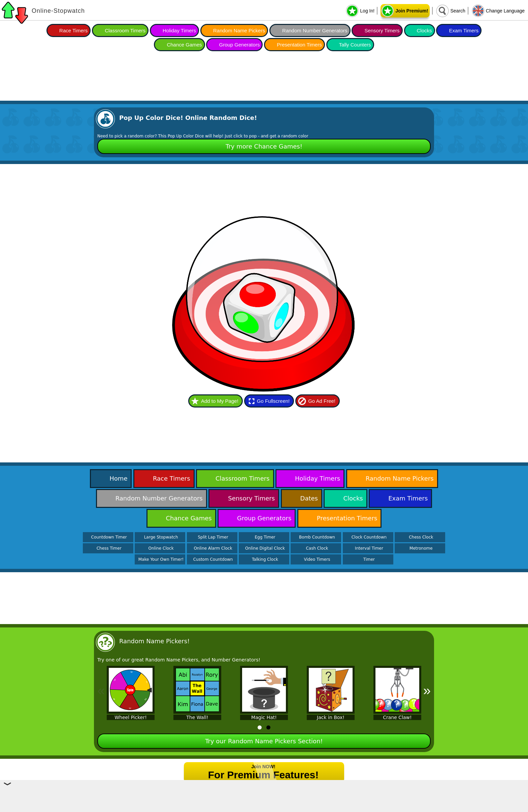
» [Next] (427, 690)
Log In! (367, 11)
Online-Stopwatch (58, 11)
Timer (369, 559)
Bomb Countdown (317, 537)
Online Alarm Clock (213, 548)
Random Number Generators (315, 30)
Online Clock (161, 548)
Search (458, 11)
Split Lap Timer (213, 537)
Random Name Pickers (239, 30)
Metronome (421, 548)
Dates (309, 498)
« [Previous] (101, 690)
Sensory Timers (382, 30)
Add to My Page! (220, 401)
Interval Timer (369, 548)
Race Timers (73, 30)
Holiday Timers (179, 30)
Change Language (505, 11)
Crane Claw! (397, 717)
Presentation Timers (299, 45)
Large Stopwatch (161, 537)
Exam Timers (464, 30)
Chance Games (184, 45)
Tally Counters (355, 45)
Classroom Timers (125, 30)
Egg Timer (265, 537)
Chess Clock (421, 537)
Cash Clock (317, 548)
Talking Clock (265, 559)
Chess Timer (109, 548)
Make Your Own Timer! (161, 559)
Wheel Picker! (131, 717)
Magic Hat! (264, 717)
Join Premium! (412, 11)
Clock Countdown (369, 537)
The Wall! (197, 717)
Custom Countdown (213, 559)
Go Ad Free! (322, 401)
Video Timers (317, 559)
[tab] (260, 727)
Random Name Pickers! (154, 641)
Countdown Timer (109, 537)
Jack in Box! (331, 717)
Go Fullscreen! (273, 401)
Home (118, 478)
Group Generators (239, 45)
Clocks (424, 30)
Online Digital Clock (265, 548)
